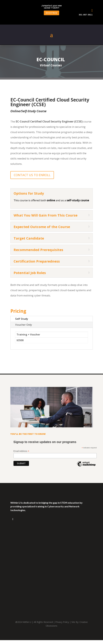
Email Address (21, 451)
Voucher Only (24, 325)
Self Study (22, 319)
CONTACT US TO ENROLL (32, 175)
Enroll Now (52, 13)
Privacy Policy (62, 622)
